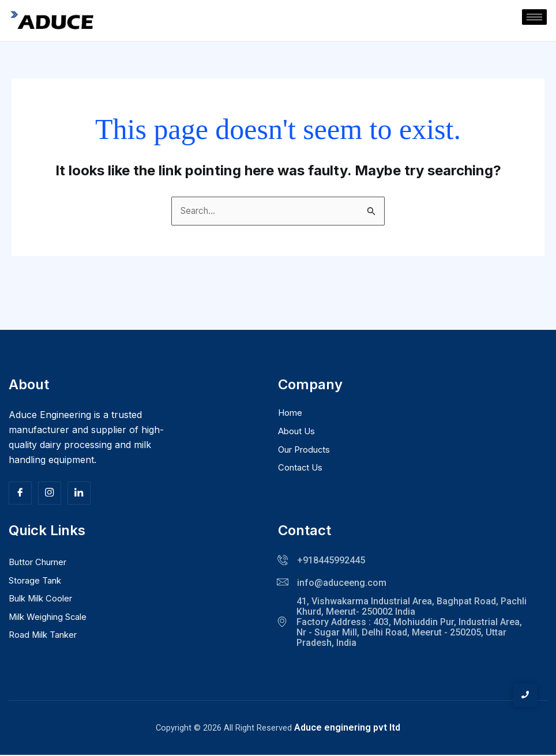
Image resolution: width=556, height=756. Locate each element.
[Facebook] (20, 494)
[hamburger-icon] (534, 17)
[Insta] (50, 494)
